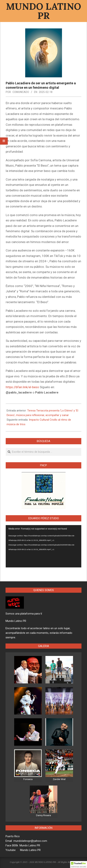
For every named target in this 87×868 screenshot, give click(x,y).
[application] (43, 546)
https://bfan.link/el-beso (22, 387)
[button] (79, 865)
